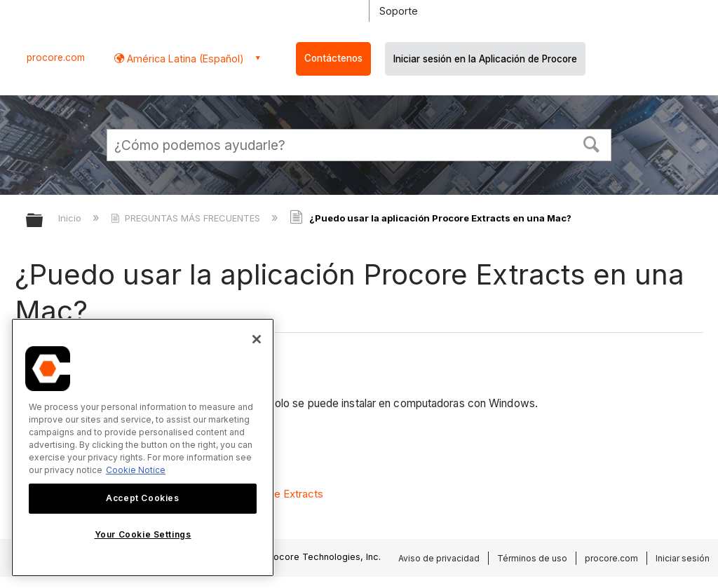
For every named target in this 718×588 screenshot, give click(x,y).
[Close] (257, 339)
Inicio (71, 218)
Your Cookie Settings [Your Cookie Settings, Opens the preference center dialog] (143, 534)
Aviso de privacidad (439, 558)
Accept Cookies (142, 498)
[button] (592, 143)
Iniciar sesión (683, 558)
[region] (143, 447)
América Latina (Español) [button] (184, 59)
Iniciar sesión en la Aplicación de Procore (485, 59)
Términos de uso (532, 558)
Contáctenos (333, 58)
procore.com (56, 57)
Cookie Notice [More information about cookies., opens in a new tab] (136, 470)
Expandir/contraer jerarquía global (43, 221)
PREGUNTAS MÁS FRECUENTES (187, 218)
